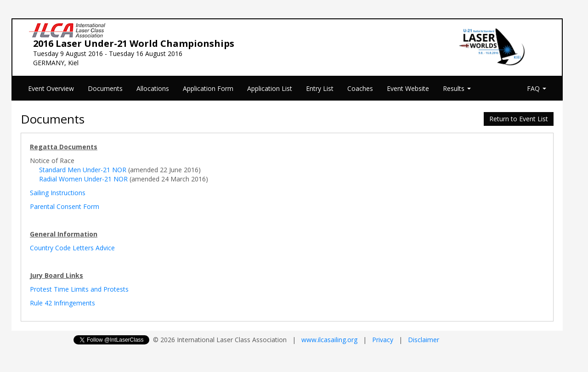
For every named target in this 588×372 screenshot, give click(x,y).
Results (457, 88)
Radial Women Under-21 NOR (83, 179)
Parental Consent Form (65, 206)
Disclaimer (424, 340)
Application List (270, 88)
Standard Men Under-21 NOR (83, 170)
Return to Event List (519, 119)
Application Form (208, 88)
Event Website (408, 88)
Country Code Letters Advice (72, 248)
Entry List (320, 88)
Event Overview (51, 88)
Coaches (360, 88)
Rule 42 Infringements (62, 303)
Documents (105, 88)
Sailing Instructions (58, 193)
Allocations (153, 88)
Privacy (383, 340)
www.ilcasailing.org (329, 340)
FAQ (537, 88)
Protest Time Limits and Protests (79, 289)
